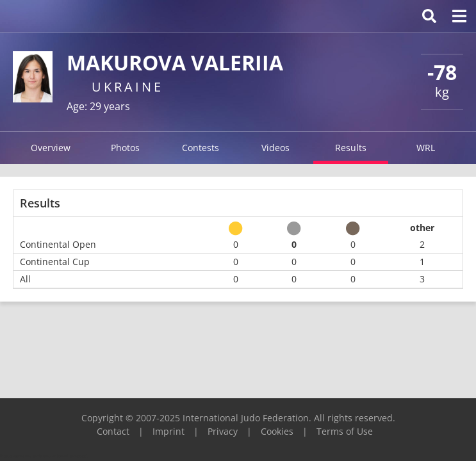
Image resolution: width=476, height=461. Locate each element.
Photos (125, 148)
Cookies (277, 431)
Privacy (223, 431)
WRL (426, 148)
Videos (275, 148)
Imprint (168, 431)
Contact (113, 431)
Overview (51, 148)
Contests (201, 148)
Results (351, 148)
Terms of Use (345, 431)
